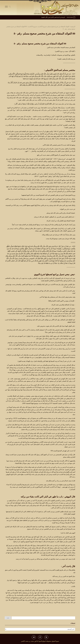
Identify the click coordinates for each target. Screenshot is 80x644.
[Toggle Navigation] (6, 7)
